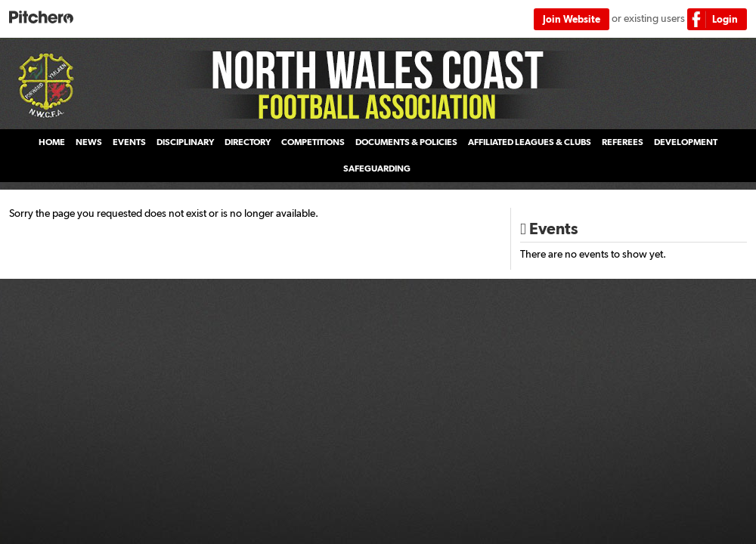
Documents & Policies (406, 142)
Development (686, 142)
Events (129, 142)
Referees (623, 142)
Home (52, 142)
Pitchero (41, 18)
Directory (248, 142)
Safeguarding (377, 168)
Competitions (313, 142)
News (89, 142)
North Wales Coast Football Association (378, 84)
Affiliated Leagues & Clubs (530, 142)
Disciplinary (185, 142)
